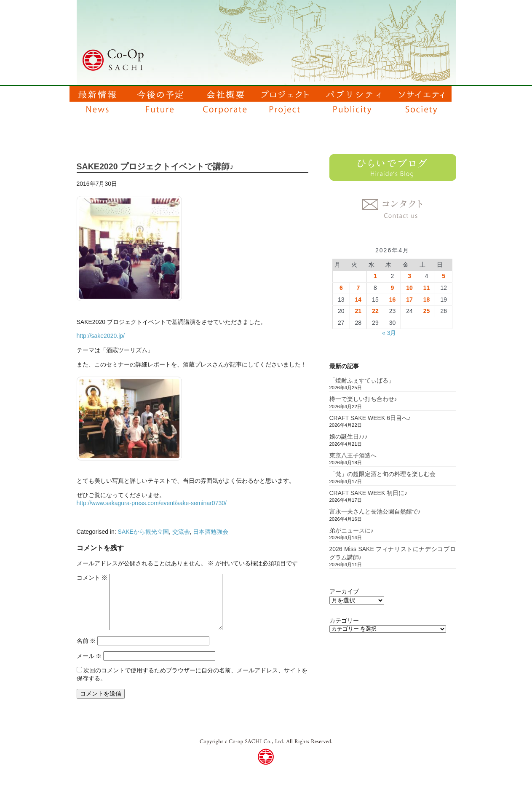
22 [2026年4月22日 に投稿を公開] (375, 311)
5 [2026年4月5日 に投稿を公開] (444, 276)
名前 (86, 641)
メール (89, 656)
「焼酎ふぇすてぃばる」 (362, 380)
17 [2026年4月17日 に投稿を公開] (409, 300)
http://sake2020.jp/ (101, 336)
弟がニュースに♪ (352, 530)
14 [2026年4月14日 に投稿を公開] (358, 300)
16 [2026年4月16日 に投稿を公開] (393, 300)
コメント (92, 578)
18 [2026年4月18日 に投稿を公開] (427, 300)
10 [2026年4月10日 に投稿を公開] (409, 288)
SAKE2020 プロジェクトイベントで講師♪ (155, 166)
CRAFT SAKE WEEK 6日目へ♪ (370, 418)
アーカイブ (344, 591)
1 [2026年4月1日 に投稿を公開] (375, 276)
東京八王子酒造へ (353, 455)
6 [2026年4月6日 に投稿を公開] (341, 288)
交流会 (181, 532)
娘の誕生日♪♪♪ (349, 436)
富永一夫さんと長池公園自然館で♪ (375, 511)
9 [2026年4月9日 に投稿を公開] (393, 288)
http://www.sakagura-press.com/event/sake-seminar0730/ (152, 503)
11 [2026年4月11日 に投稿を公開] (427, 288)
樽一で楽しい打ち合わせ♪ (363, 399)
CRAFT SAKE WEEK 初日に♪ (369, 493)
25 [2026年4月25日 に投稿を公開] (427, 311)
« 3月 (389, 333)
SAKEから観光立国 (143, 532)
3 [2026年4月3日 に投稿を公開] (409, 276)
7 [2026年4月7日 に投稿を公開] (358, 288)
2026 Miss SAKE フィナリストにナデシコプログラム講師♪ (393, 553)
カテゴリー (344, 621)
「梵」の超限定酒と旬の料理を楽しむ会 (382, 474)
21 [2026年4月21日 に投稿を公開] (358, 311)
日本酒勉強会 (211, 532)
